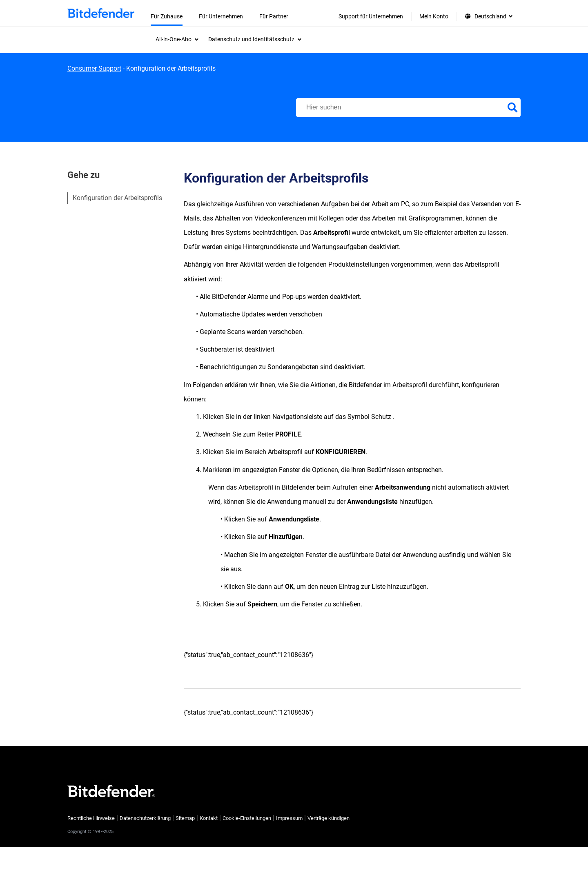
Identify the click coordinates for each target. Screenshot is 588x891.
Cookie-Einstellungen (247, 818)
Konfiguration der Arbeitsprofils (117, 198)
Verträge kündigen (329, 818)
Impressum (289, 818)
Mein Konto (434, 16)
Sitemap (185, 818)
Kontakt (209, 818)
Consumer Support (94, 68)
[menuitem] (177, 39)
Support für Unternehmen (371, 16)
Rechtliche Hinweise (91, 818)
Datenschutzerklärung (145, 818)
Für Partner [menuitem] (274, 16)
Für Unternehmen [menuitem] (221, 16)
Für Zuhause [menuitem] (167, 16)
